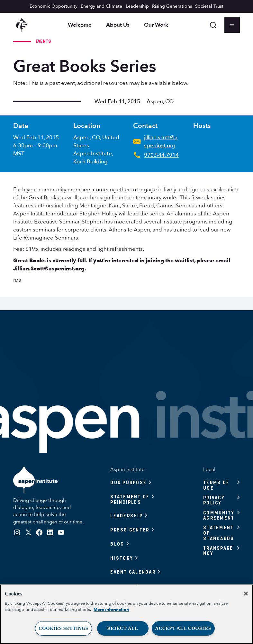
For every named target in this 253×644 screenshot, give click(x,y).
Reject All (122, 628)
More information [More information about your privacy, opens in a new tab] (111, 610)
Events (43, 41)
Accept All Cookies (183, 628)
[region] (126, 614)
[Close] (246, 594)
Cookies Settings (63, 628)
